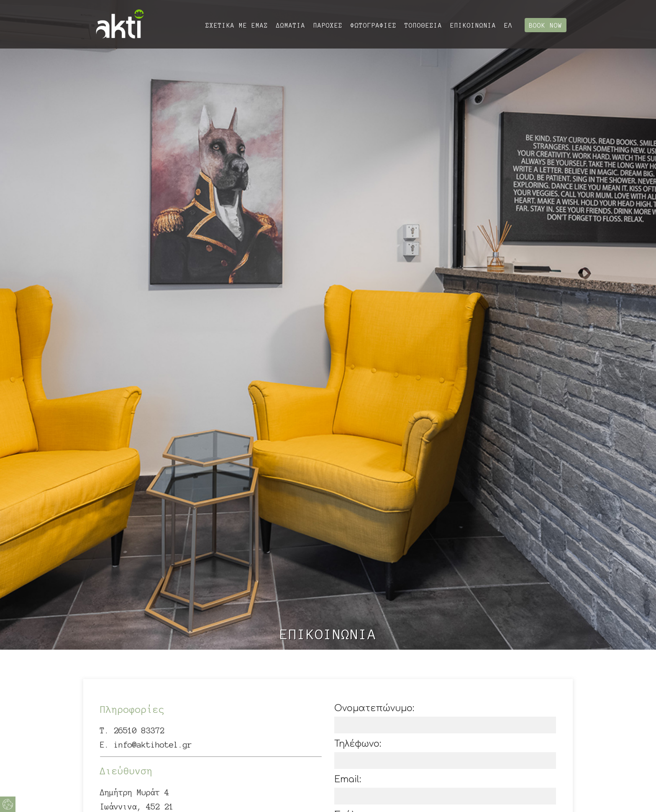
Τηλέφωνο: (358, 744)
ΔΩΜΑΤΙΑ (291, 26)
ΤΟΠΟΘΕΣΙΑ (423, 26)
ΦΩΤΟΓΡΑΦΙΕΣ (374, 26)
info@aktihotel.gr (153, 745)
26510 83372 (139, 731)
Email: (348, 779)
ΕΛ (508, 25)
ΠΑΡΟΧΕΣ (328, 26)
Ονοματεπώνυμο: (374, 708)
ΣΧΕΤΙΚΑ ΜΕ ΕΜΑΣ (237, 26)
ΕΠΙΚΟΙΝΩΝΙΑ (473, 26)
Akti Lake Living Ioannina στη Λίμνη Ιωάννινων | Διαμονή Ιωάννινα (120, 24)
